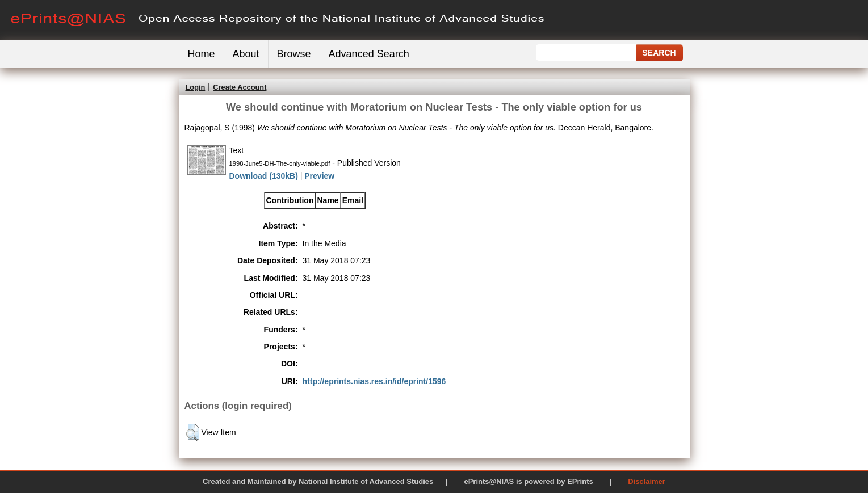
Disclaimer (647, 481)
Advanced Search (369, 54)
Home (202, 54)
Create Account (240, 87)
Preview (319, 176)
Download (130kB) (264, 176)
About (246, 54)
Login (196, 87)
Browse (294, 54)
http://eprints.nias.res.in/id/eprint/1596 (374, 381)
